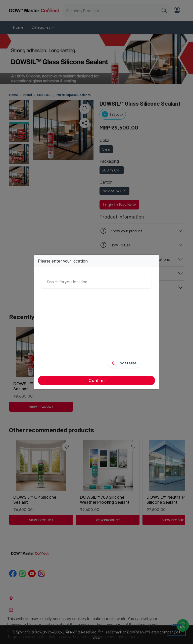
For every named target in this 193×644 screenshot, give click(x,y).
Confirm (96, 380)
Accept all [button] (176, 628)
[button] (146, 637)
